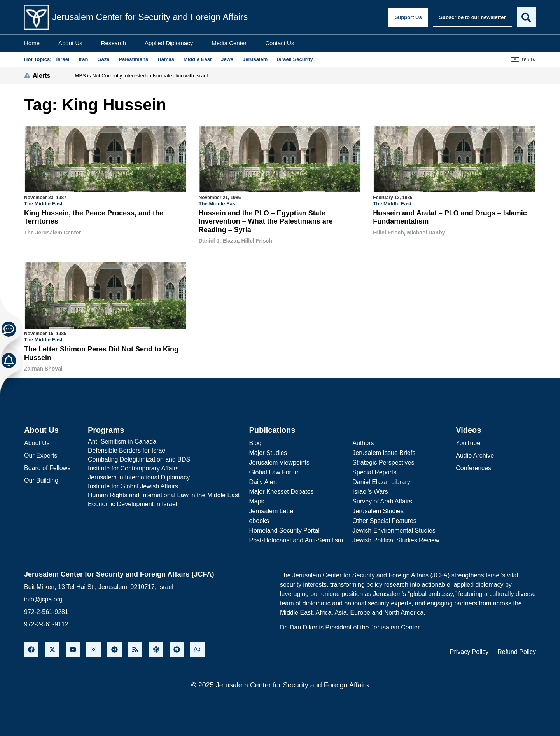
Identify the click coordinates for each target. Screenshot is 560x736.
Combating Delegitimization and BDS (139, 459)
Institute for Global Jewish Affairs (133, 485)
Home (32, 43)
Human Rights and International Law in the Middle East (164, 494)
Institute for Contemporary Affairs (133, 468)
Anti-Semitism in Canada (122, 441)
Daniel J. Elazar (219, 241)
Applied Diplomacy (169, 43)
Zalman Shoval (43, 368)
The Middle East (43, 204)
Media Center (229, 43)
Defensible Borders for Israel (127, 450)
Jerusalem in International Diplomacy (139, 476)
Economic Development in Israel (132, 503)
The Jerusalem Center (52, 233)
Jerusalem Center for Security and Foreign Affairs (150, 17)
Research (114, 43)
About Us (70, 43)
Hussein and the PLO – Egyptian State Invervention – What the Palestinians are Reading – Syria (266, 221)
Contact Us (280, 43)
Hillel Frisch (256, 241)
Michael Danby (426, 233)
